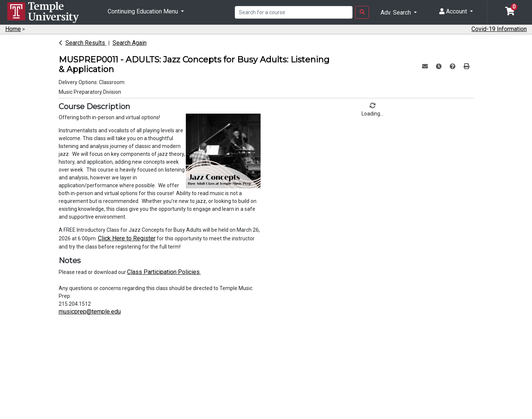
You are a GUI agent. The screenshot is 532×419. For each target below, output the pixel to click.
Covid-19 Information (499, 29)
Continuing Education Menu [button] (144, 11)
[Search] (294, 12)
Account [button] (454, 11)
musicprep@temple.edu (90, 312)
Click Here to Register (127, 238)
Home (13, 29)
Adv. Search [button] (396, 13)
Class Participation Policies (163, 272)
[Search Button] (362, 12)
